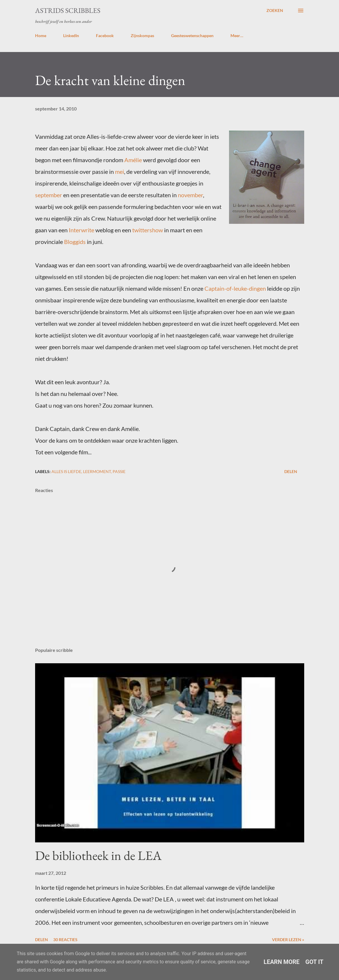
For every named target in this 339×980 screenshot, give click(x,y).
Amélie (133, 160)
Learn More (282, 962)
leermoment (97, 471)
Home (41, 36)
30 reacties (65, 940)
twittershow (148, 230)
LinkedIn (71, 36)
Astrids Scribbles (68, 10)
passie (119, 471)
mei (119, 172)
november (190, 195)
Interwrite (81, 230)
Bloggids (75, 242)
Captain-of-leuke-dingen (235, 288)
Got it (314, 962)
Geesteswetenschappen (192, 36)
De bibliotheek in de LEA (98, 855)
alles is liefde (66, 471)
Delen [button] (291, 471)
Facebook (105, 36)
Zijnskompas (142, 36)
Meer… (237, 36)
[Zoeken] (275, 11)
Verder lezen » (288, 940)
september (49, 195)
